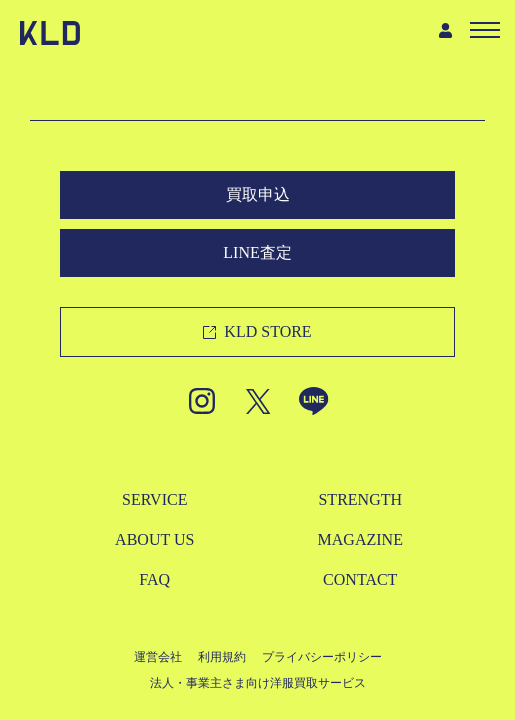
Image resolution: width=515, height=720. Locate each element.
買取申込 (258, 194)
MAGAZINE (360, 539)
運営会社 (158, 657)
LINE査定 (257, 252)
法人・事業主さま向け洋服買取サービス (258, 683)
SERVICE (154, 499)
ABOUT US (154, 539)
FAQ (154, 579)
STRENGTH (360, 499)
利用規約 (222, 657)
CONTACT (360, 579)
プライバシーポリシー (322, 657)
